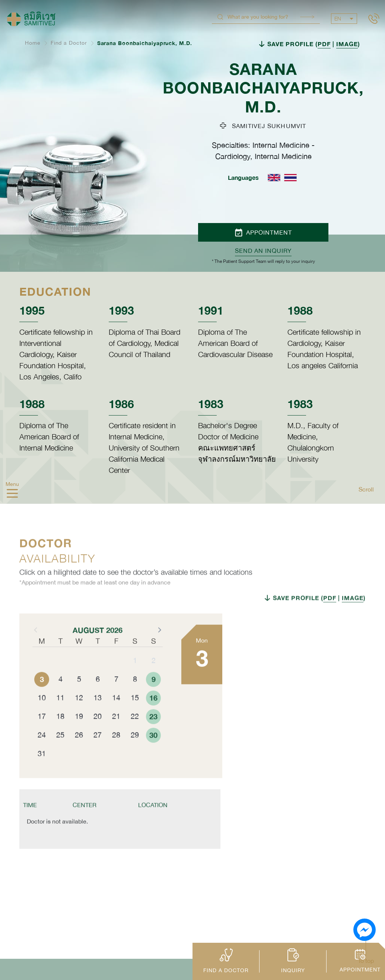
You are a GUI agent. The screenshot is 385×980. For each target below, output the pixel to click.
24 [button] (42, 752)
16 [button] (153, 715)
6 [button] (98, 696)
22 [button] (135, 733)
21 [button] (116, 733)
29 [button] (135, 752)
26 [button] (79, 752)
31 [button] (42, 771)
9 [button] (154, 696)
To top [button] (366, 961)
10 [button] (42, 715)
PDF (324, 44)
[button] (159, 647)
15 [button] (135, 715)
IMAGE (347, 44)
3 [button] (42, 696)
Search (307, 17)
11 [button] (60, 715)
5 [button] (79, 696)
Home (33, 43)
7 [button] (116, 696)
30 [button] (153, 752)
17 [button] (42, 733)
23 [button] (153, 734)
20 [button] (98, 733)
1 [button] (135, 677)
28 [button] (116, 752)
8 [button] (135, 696)
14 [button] (116, 715)
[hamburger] (12, 494)
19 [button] (79, 733)
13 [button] (98, 715)
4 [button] (61, 696)
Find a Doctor (69, 43)
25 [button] (60, 752)
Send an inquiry (263, 251)
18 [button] (60, 733)
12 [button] (79, 715)
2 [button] (154, 677)
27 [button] (98, 752)
